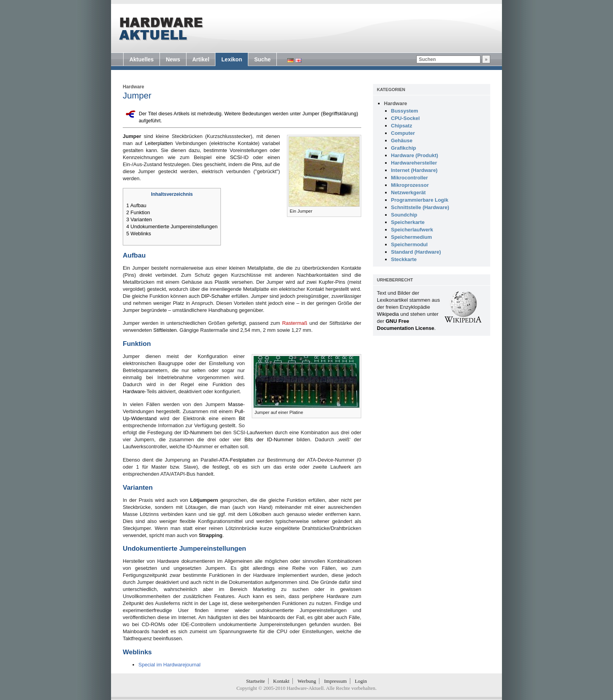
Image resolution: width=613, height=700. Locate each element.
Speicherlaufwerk (412, 230)
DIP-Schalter (215, 296)
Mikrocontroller (410, 178)
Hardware (134, 87)
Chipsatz (401, 126)
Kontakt (281, 681)
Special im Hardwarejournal (169, 665)
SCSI (236, 157)
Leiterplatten (159, 143)
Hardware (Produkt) (415, 155)
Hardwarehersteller (414, 163)
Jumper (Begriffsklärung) (330, 114)
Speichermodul (409, 244)
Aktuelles (142, 59)
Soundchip (404, 215)
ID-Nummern (198, 432)
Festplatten (242, 460)
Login (361, 681)
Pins (257, 164)
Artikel (201, 59)
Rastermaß (295, 323)
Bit (242, 418)
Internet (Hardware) (414, 170)
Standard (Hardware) (416, 252)
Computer (403, 133)
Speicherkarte (408, 222)
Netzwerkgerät (408, 192)
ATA (224, 460)
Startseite (256, 681)
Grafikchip (403, 148)
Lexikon (232, 59)
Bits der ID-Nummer (269, 440)
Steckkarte (404, 259)
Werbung (307, 681)
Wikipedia (388, 314)
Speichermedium (411, 237)
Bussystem (404, 111)
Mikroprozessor (410, 185)
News (173, 59)
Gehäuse (402, 141)
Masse (235, 404)
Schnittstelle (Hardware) (420, 207)
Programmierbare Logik (420, 200)
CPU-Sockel (405, 118)
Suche (262, 59)
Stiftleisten (165, 330)
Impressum (335, 681)
